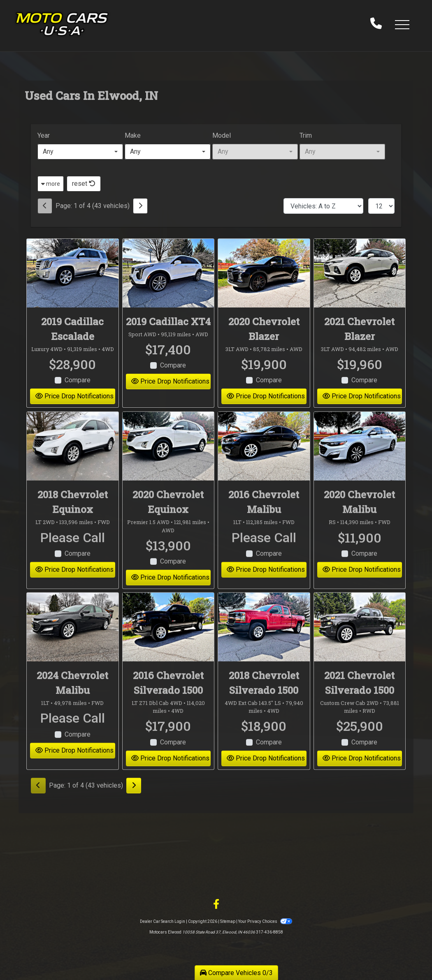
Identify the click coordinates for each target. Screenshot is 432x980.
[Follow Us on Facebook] (216, 904)
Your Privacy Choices (265, 921)
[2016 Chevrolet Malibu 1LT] (264, 457)
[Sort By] (323, 206)
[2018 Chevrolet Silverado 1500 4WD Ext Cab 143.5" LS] (264, 638)
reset (84, 184)
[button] (402, 24)
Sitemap (228, 921)
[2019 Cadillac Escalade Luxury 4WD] (73, 273)
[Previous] (45, 206)
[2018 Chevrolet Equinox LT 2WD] (73, 457)
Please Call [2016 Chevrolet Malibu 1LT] (264, 548)
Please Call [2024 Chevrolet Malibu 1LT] (73, 729)
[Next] (140, 206)
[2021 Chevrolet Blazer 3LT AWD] (360, 273)
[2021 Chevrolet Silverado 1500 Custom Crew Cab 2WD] (360, 638)
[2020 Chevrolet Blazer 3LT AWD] (264, 273)
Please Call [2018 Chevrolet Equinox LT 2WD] (73, 548)
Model (222, 135)
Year (44, 135)
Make (133, 135)
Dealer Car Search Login (163, 921)
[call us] (376, 24)
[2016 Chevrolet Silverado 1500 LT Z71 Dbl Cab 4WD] (168, 638)
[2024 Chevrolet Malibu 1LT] (73, 638)
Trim (306, 135)
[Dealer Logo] (62, 24)
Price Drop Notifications (74, 396)
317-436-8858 (269, 932)
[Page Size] (381, 206)
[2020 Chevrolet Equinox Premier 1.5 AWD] (168, 457)
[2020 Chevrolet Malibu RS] (360, 457)
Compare (78, 380)
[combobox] (80, 152)
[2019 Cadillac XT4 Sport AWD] (168, 273)
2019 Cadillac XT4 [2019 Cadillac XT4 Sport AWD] (168, 321)
